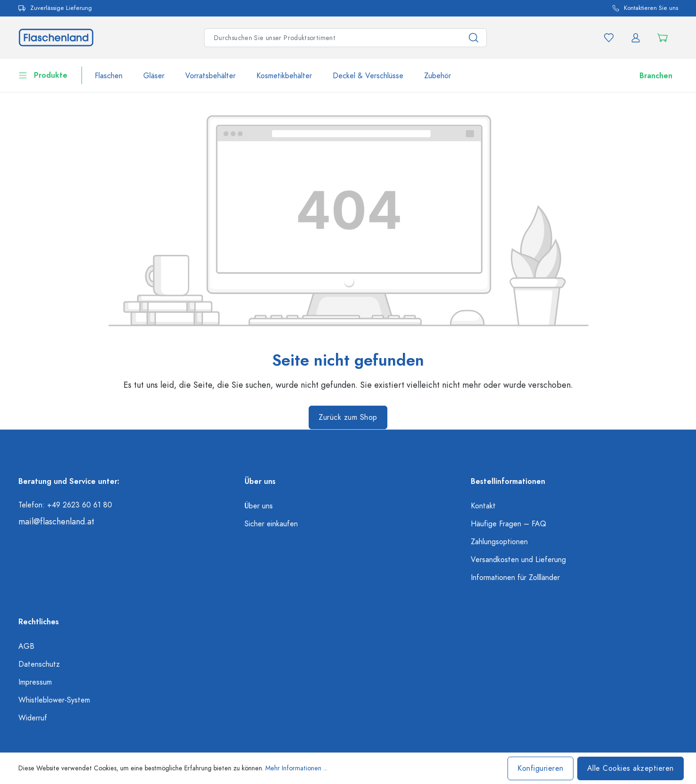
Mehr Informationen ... (296, 768)
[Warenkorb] (665, 38)
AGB (26, 646)
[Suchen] (474, 38)
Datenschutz (39, 664)
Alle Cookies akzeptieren (630, 768)
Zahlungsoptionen (499, 542)
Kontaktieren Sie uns (645, 8)
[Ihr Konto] (636, 38)
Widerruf (33, 718)
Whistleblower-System (54, 700)
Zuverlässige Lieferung (55, 8)
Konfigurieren (540, 768)
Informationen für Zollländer (515, 578)
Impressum (35, 682)
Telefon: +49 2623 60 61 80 (65, 505)
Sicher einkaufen (271, 524)
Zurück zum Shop (348, 417)
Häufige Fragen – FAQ (508, 524)
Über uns (259, 506)
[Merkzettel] (609, 38)
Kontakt (483, 506)
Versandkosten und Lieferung (518, 560)
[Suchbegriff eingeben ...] (333, 38)
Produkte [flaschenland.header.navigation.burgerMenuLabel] (43, 74)
